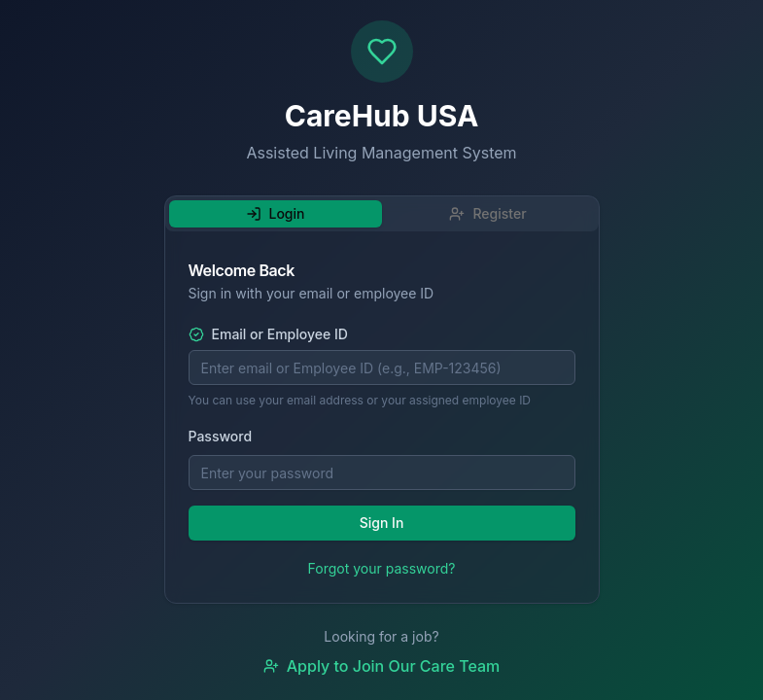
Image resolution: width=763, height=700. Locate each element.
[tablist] (382, 214)
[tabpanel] (382, 421)
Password (221, 436)
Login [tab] (276, 213)
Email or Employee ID (268, 334)
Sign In (382, 523)
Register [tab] (487, 213)
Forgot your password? (382, 568)
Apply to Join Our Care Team (382, 666)
